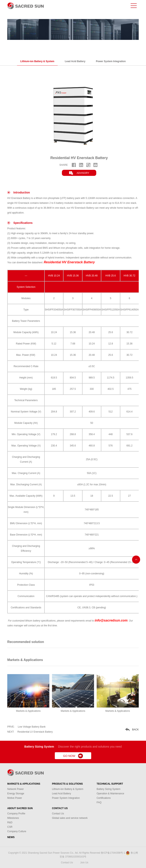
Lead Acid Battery (75, 61)
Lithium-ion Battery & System (37, 61)
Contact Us (60, 808)
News (11, 837)
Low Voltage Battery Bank (26, 727)
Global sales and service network (70, 818)
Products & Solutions (67, 784)
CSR (10, 827)
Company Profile (16, 814)
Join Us (84, 863)
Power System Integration (111, 61)
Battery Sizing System (108, 789)
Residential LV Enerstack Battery (30, 732)
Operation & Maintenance (110, 794)
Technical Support (110, 784)
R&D (10, 822)
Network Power (15, 789)
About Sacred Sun (20, 808)
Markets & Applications (24, 784)
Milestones (13, 818)
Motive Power (15, 798)
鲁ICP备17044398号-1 (113, 853)
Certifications (104, 798)
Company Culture (17, 831)
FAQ (99, 802)
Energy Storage (16, 794)
